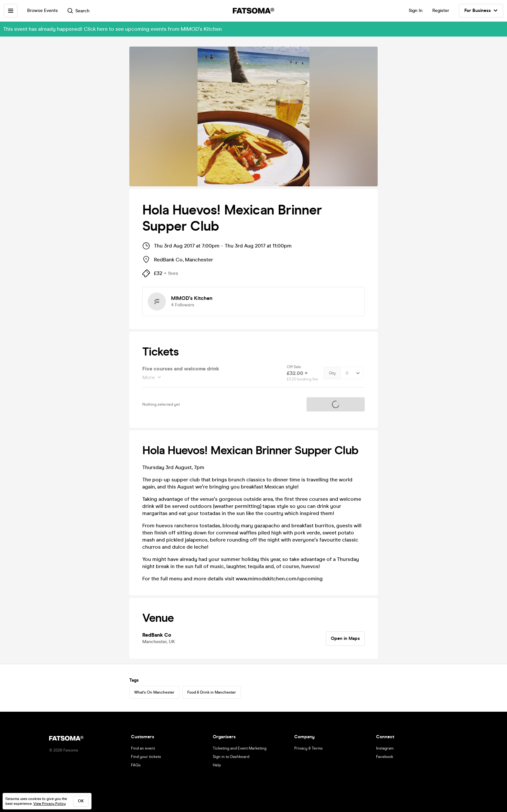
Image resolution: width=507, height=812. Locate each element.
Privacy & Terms (308, 748)
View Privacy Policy (49, 804)
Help (217, 765)
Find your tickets (146, 757)
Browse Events (43, 11)
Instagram (385, 748)
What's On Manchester (154, 692)
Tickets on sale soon (336, 404)
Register (441, 11)
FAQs (136, 765)
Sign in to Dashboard (231, 757)
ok (81, 801)
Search (79, 11)
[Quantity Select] (352, 373)
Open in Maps (345, 638)
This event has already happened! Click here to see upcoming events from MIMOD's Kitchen (113, 29)
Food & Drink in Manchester (212, 692)
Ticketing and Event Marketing (240, 748)
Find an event (143, 748)
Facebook (385, 757)
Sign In (416, 11)
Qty (332, 373)
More (149, 377)
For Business (481, 11)
